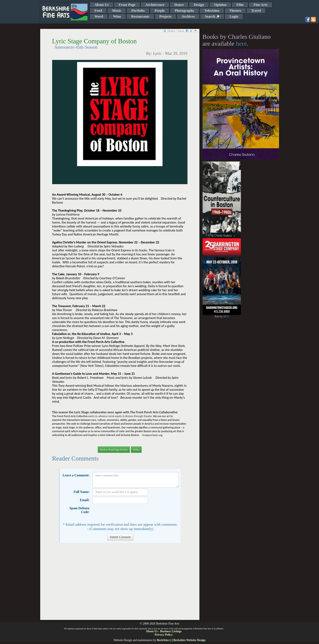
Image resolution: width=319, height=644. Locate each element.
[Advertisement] (120, 583)
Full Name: (81, 492)
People (160, 11)
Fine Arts (260, 5)
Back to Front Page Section (114, 450)
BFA (226, 316)
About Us (102, 5)
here (241, 43)
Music (117, 11)
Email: (85, 500)
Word (99, 16)
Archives (188, 16)
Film (240, 5)
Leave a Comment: (76, 475)
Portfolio (138, 11)
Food (98, 11)
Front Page (127, 5)
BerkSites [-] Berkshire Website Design (181, 640)
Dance (179, 5)
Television (212, 11)
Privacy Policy (164, 635)
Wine (117, 16)
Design (199, 5)
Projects (165, 16)
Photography (184, 11)
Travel (256, 11)
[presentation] (124, 513)
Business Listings (171, 631)
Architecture (155, 5)
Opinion (220, 5)
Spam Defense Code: (80, 510)
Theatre (235, 11)
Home (136, 450)
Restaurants (140, 16)
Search (212, 16)
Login (234, 16)
